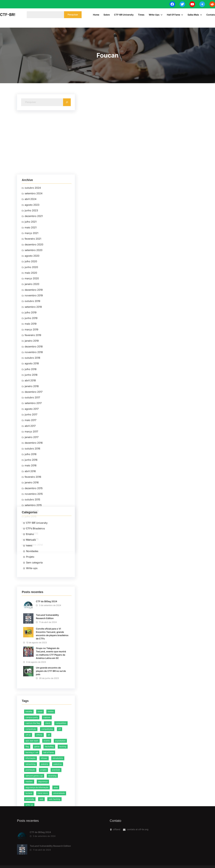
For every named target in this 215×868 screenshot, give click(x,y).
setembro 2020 (34, 414)
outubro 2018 (32, 522)
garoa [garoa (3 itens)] (37, 799)
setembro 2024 (34, 357)
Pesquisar (73, 15)
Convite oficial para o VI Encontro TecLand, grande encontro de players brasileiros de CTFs (52, 679)
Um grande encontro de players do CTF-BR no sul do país (51, 716)
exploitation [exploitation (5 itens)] (60, 793)
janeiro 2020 (32, 448)
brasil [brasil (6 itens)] (40, 764)
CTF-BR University (37, 554)
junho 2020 (31, 431)
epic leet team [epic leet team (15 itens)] (32, 793)
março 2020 (32, 442)
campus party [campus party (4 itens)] (32, 770)
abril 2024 (31, 362)
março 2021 (31, 397)
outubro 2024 (33, 351)
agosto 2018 (32, 527)
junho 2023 (31, 374)
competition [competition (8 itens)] (61, 776)
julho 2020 (31, 425)
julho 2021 (31, 385)
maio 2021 (31, 391)
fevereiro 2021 (33, 402)
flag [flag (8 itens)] (27, 799)
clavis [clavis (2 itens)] (48, 776)
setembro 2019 (33, 471)
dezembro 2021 (34, 380)
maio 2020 (31, 436)
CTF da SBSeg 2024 (47, 647)
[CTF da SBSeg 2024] (22, 849)
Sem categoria (34, 594)
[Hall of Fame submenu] (182, 15)
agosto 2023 (32, 368)
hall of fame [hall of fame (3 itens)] (49, 805)
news (29, 577)
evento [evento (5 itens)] (47, 793)
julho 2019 (31, 476)
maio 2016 (31, 630)
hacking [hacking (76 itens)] (63, 799)
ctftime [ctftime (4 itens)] (39, 787)
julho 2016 (31, 618)
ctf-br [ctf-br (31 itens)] (28, 787)
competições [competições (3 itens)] (47, 782)
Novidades (32, 583)
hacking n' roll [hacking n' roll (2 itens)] (32, 805)
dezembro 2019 (34, 453)
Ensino (30, 566)
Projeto (30, 588)
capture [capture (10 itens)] (47, 770)
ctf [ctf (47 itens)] (60, 782)
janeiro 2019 (32, 505)
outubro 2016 (32, 613)
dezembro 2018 (34, 510)
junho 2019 (31, 482)
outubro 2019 (32, 465)
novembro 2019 (34, 459)
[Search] (67, 104)
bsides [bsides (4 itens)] (51, 764)
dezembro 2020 (34, 408)
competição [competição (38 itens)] (31, 782)
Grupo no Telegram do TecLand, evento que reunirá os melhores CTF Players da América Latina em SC (51, 699)
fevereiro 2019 (33, 499)
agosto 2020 (32, 419)
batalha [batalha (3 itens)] (29, 764)
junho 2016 (31, 624)
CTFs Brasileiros (35, 560)
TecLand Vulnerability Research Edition (47, 662)
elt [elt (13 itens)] (49, 787)
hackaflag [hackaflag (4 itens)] (49, 799)
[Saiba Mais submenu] (201, 15)
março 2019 (31, 493)
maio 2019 (31, 488)
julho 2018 (31, 533)
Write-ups (32, 600)
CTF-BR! (8, 15)
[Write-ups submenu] (162, 15)
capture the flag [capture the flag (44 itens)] (33, 776)
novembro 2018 (34, 516)
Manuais (31, 571)
